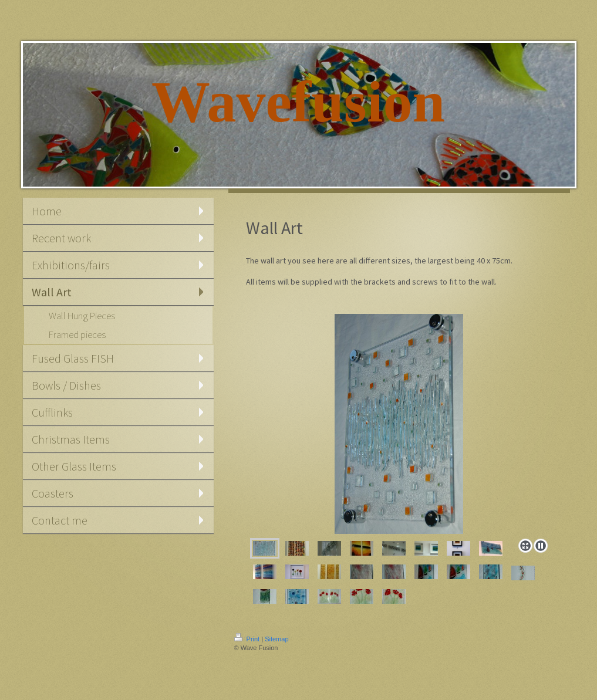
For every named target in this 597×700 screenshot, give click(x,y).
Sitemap (276, 639)
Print (248, 639)
